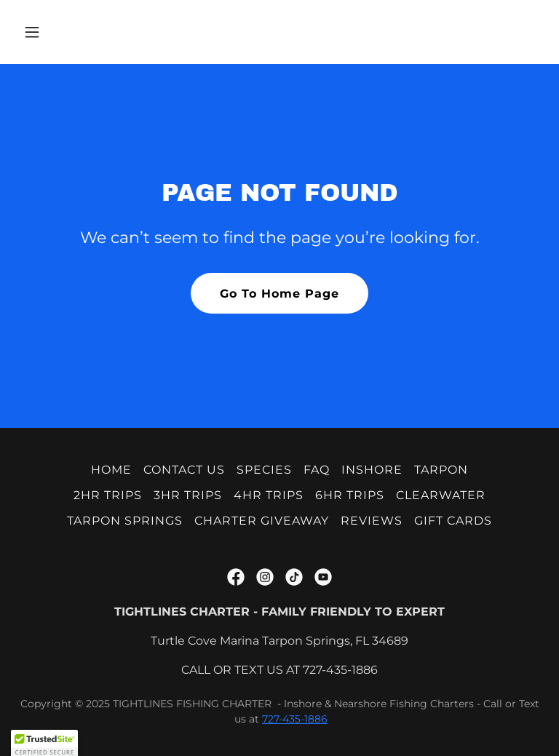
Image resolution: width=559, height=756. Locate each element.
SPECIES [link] (264, 470)
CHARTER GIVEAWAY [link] (262, 521)
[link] (236, 577)
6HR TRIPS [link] (350, 495)
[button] (78, 32)
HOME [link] (111, 470)
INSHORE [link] (372, 470)
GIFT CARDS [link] (453, 521)
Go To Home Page (279, 294)
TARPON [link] (441, 470)
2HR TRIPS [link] (108, 495)
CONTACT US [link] (184, 470)
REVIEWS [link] (372, 521)
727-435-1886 (295, 719)
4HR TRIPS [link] (269, 495)
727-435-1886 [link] (340, 670)
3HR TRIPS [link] (188, 495)
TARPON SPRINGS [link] (125, 521)
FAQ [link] (317, 470)
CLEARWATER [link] (441, 495)
